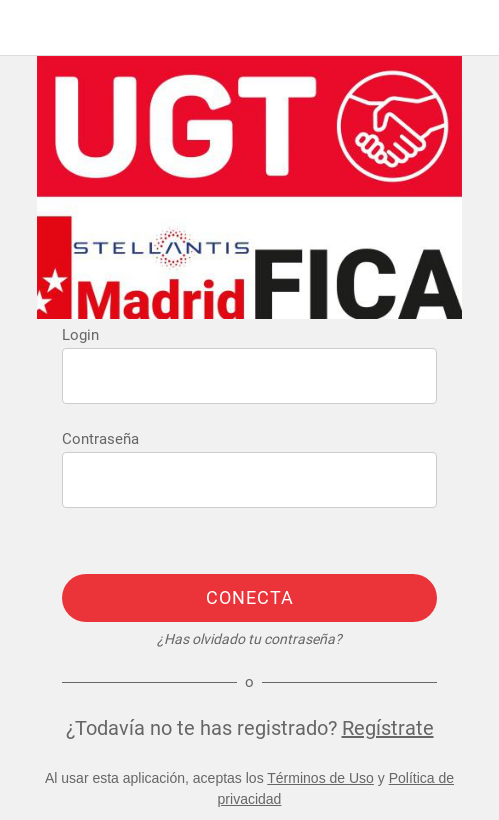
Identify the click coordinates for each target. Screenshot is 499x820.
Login (80, 335)
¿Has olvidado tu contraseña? (249, 639)
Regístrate (388, 728)
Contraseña (100, 439)
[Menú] (28, 28)
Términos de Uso (320, 778)
